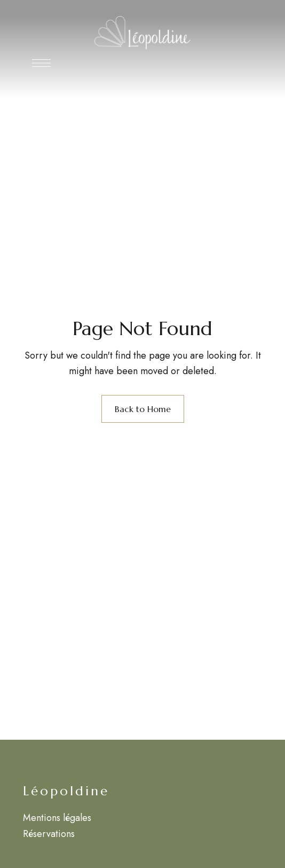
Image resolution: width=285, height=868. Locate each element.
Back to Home (143, 409)
